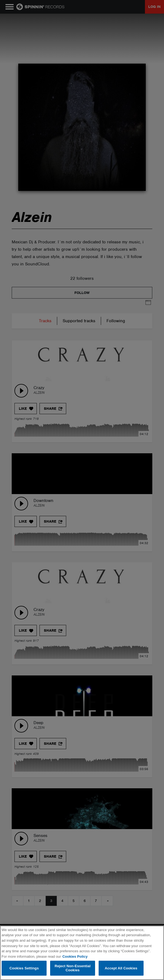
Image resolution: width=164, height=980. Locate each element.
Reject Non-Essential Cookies (72, 968)
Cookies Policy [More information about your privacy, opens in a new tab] (75, 956)
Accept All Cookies (121, 968)
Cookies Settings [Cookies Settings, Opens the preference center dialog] (24, 968)
